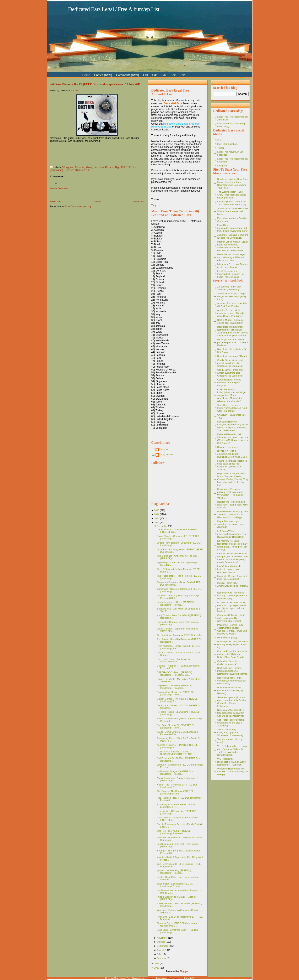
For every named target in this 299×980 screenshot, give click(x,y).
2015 (157, 510)
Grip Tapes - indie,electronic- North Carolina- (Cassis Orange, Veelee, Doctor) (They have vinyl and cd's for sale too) (233, 479)
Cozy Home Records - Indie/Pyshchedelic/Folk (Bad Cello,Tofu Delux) (232, 408)
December (162, 526)
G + (219, 140)
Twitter (221, 148)
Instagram (222, 166)
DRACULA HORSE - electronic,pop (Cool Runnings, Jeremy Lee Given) (233, 454)
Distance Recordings (228, 447)
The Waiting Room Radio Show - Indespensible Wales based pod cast (232, 195)
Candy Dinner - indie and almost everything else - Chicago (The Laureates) (230, 363)
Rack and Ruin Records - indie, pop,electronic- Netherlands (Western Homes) (233, 671)
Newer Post (56, 202)
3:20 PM (75, 91)
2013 (157, 518)
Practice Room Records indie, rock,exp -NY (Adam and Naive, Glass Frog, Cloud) (233, 654)
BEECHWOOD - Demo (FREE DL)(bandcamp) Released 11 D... (175, 674)
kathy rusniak (166, 455)
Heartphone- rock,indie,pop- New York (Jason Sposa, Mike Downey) (233, 505)
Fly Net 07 (189, 978)
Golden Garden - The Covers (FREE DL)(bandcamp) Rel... (178, 700)
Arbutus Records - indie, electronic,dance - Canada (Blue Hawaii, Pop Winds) (231, 313)
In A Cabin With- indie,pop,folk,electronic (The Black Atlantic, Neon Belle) (232, 534)
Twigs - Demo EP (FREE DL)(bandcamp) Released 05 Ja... (178, 733)
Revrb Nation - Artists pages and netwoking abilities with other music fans (232, 257)
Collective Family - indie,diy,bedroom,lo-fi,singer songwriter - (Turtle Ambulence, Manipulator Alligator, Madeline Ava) (232, 395)
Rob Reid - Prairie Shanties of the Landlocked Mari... (174, 660)
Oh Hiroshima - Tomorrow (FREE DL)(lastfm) (180, 635)
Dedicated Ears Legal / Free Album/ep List (114, 9)
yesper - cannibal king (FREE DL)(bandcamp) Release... (174, 872)
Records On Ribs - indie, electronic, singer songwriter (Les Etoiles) (232, 681)
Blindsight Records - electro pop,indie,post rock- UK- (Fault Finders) (233, 342)
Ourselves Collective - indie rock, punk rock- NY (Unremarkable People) (231, 618)
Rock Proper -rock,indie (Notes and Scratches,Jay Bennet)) (230, 690)
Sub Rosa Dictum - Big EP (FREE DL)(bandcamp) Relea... (176, 726)
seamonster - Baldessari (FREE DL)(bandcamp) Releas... (175, 885)
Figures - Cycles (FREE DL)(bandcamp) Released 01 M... (177, 924)
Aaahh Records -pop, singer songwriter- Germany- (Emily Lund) (232, 296)
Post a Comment (59, 188)
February (162, 958)
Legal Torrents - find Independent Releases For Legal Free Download (231, 274)
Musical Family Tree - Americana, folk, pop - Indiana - (233, 586)
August (161, 950)
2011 (157, 964)
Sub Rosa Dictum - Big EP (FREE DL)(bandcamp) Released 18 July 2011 (95, 84)
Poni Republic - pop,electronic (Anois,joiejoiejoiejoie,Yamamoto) (233, 644)
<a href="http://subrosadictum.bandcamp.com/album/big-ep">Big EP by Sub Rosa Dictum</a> (91, 153)
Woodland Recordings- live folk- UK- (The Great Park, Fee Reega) (233, 772)
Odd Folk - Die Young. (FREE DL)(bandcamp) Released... (174, 832)
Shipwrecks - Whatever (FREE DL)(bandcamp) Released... (175, 687)
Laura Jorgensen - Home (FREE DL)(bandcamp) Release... (176, 603)
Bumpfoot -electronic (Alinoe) (232, 356)
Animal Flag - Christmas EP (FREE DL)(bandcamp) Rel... (177, 786)
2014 (157, 514)
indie (82, 167)
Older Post (139, 202)
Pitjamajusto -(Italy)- (228, 638)
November (162, 938)
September (163, 946)
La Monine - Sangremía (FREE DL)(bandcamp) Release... (175, 773)
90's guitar (68, 167)
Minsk (89, 167)
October (161, 942)
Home (97, 202)
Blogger (184, 971)
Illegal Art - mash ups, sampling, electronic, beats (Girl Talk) (231, 524)
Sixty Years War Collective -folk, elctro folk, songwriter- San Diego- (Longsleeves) (231, 713)
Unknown (164, 449)
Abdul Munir (161, 978)
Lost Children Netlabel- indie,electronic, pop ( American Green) (229, 569)
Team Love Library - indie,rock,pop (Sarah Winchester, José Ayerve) (230, 732)
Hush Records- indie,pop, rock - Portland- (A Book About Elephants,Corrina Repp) (233, 514)
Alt (76, 167)
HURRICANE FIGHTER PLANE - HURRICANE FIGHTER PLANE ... (176, 753)
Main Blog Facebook (228, 144)
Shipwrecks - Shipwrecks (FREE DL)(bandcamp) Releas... (176, 693)
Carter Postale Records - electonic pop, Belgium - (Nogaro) (230, 383)
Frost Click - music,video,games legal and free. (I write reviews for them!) (233, 228)
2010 (157, 968)
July (159, 954)
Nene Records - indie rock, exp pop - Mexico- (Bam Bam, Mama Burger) (233, 596)
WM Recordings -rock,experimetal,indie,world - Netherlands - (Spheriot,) (232, 762)
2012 (157, 523)
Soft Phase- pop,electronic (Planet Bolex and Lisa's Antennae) (231, 723)
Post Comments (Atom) (78, 207)
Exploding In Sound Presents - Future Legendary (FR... (176, 806)
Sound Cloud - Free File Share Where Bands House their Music (233, 211)
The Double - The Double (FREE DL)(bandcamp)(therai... (176, 792)
